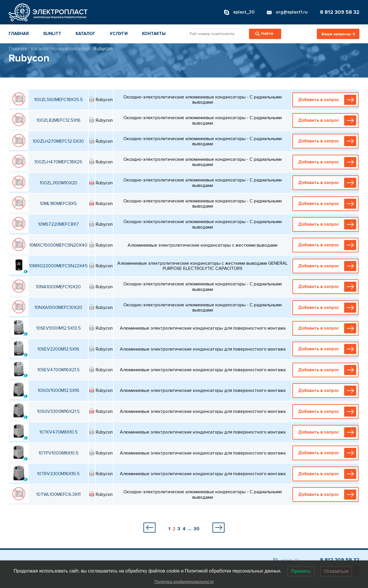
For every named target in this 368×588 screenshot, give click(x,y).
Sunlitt (52, 34)
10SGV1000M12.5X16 (59, 390)
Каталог (86, 34)
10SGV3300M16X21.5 (58, 411)
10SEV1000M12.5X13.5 (59, 328)
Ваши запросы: (338, 34)
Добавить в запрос (327, 100)
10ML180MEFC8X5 (58, 204)
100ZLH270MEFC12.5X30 (58, 141)
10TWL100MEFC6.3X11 (58, 494)
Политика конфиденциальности (184, 582)
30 (197, 529)
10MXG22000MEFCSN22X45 (58, 266)
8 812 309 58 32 (340, 12)
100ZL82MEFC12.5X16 (59, 120)
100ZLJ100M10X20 (59, 183)
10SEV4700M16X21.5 (59, 370)
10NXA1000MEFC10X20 (58, 307)
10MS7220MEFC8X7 (59, 224)
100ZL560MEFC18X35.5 (59, 100)
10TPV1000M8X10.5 (59, 453)
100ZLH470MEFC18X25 (58, 162)
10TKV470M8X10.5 (59, 432)
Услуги (119, 34)
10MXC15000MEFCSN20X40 (58, 245)
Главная (19, 34)
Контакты (154, 34)
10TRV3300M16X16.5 (58, 474)
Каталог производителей (60, 49)
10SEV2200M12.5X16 (58, 349)
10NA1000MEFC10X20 (58, 287)
